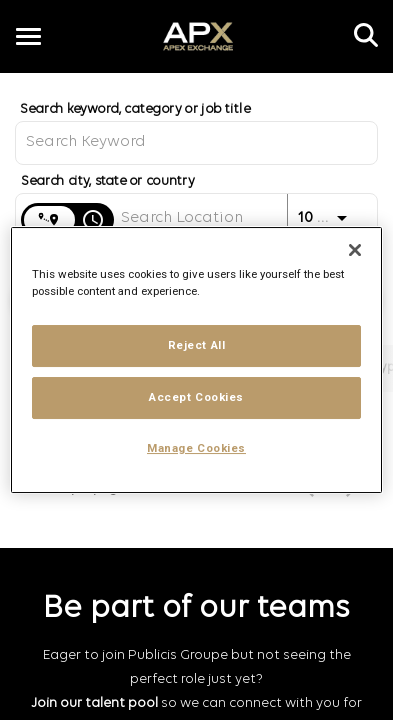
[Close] (355, 250)
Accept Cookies (196, 397)
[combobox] (196, 142)
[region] (196, 360)
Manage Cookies (196, 448)
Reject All (197, 345)
